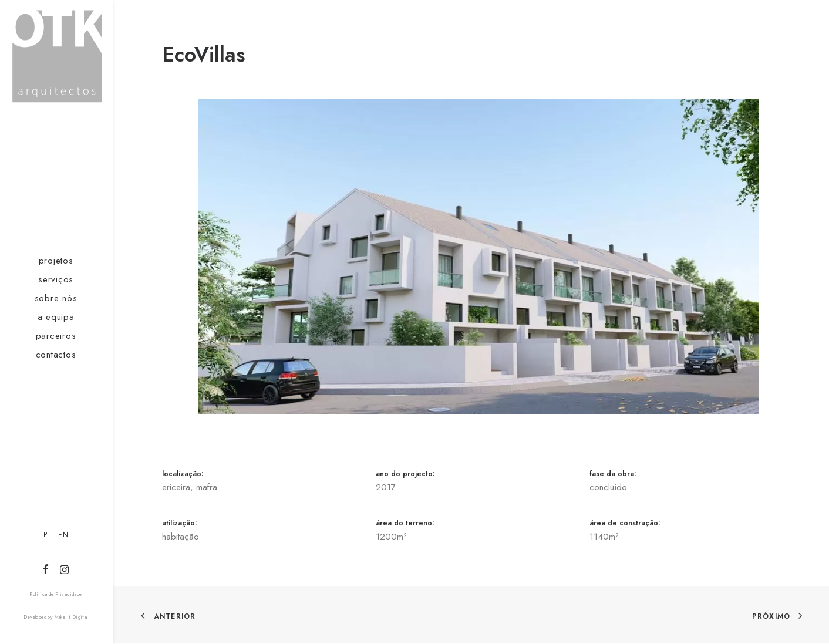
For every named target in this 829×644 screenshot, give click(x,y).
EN (63, 535)
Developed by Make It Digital (55, 617)
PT (48, 535)
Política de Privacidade (55, 594)
